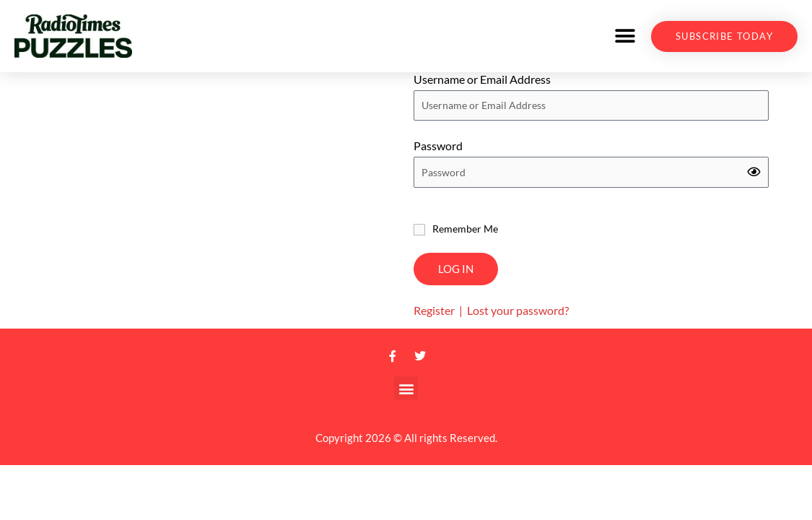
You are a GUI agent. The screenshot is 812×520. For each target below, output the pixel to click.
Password (438, 157)
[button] (625, 36)
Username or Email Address (482, 90)
